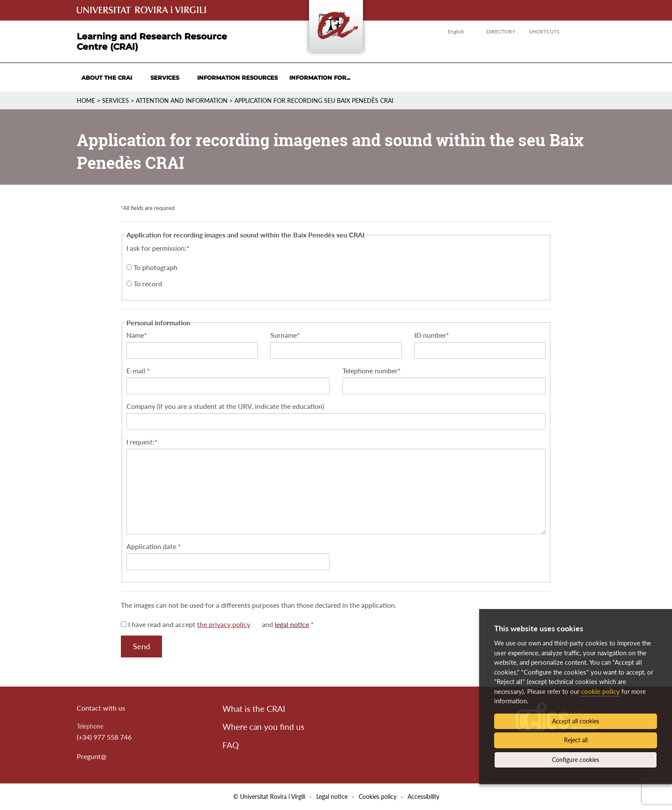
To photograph (152, 267)
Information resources (237, 78)
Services (165, 78)
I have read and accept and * (217, 624)
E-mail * (138, 370)
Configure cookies (576, 760)
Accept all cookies (576, 721)
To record (144, 283)
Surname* (285, 335)
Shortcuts (544, 31)
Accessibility (423, 796)
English (456, 31)
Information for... (320, 78)
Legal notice (332, 796)
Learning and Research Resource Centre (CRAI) (152, 42)
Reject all (576, 740)
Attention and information (182, 100)
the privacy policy (224, 624)
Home (86, 100)
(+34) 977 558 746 (104, 737)
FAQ (231, 745)
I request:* (142, 442)
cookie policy (600, 691)
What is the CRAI (254, 709)
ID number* (432, 335)
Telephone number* (372, 370)
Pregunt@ (91, 756)
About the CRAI (107, 78)
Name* (137, 335)
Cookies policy (378, 796)
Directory (501, 31)
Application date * (154, 546)
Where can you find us (263, 727)
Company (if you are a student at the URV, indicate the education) (225, 406)
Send (141, 646)
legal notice (292, 624)
